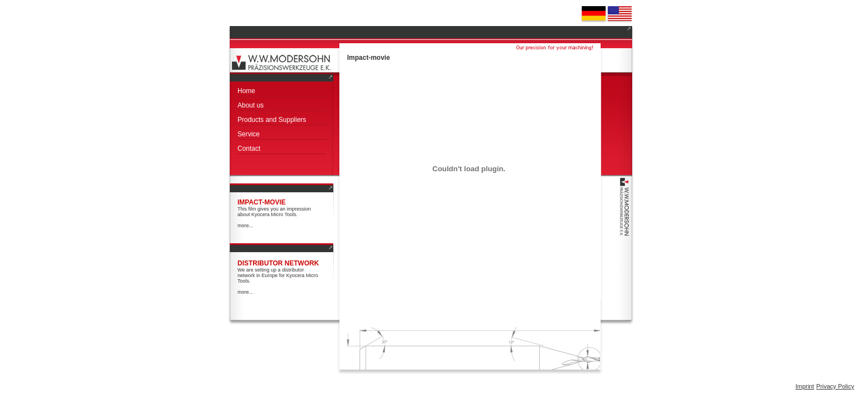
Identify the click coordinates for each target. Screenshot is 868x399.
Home (246, 91)
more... (245, 226)
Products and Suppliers (272, 120)
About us (250, 105)
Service (249, 134)
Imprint (805, 386)
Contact (249, 149)
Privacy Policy (835, 386)
